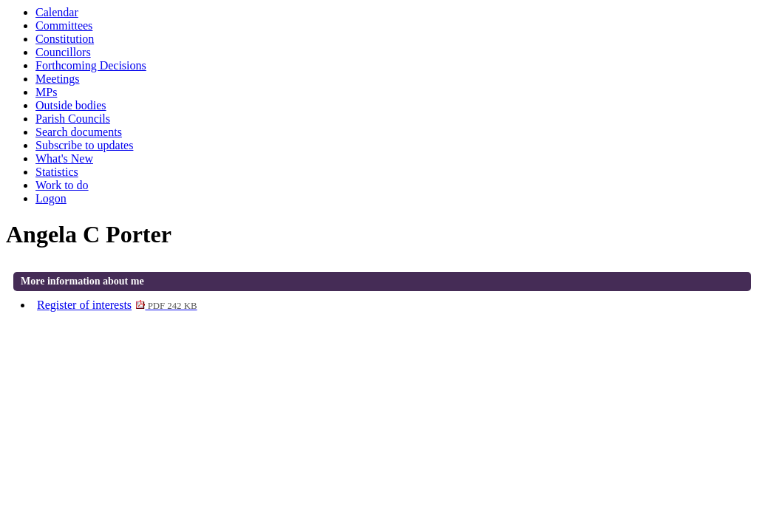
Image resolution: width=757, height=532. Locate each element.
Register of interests (117, 305)
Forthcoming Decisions (91, 65)
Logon (51, 198)
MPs (46, 92)
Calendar (57, 12)
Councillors (63, 52)
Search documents (79, 132)
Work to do (62, 185)
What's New (64, 158)
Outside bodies (71, 105)
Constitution (65, 39)
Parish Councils (73, 119)
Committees (64, 25)
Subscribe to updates (84, 145)
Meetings (58, 79)
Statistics (57, 172)
